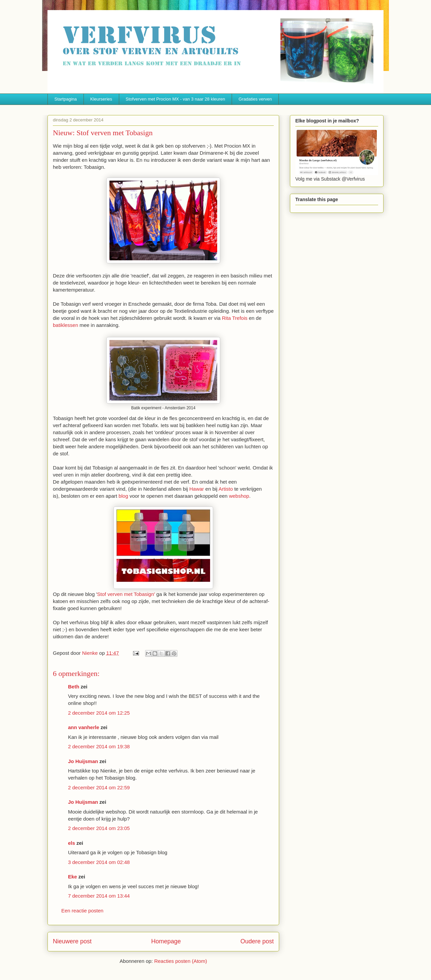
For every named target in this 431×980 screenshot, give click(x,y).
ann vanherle (84, 727)
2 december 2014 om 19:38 (99, 746)
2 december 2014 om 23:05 (99, 828)
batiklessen (66, 325)
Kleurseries (101, 99)
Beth (74, 687)
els (72, 843)
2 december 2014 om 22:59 (99, 787)
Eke (73, 877)
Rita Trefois (235, 318)
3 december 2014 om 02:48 (99, 862)
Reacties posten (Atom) (181, 961)
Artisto (226, 489)
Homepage (166, 941)
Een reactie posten (82, 911)
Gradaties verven (255, 99)
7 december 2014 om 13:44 (99, 896)
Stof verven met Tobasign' (126, 594)
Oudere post (257, 941)
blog (123, 496)
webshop (239, 496)
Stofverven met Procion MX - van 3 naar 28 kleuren (175, 99)
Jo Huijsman (83, 761)
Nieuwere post (72, 941)
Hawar (196, 489)
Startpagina (66, 99)
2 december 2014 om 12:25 (99, 713)
